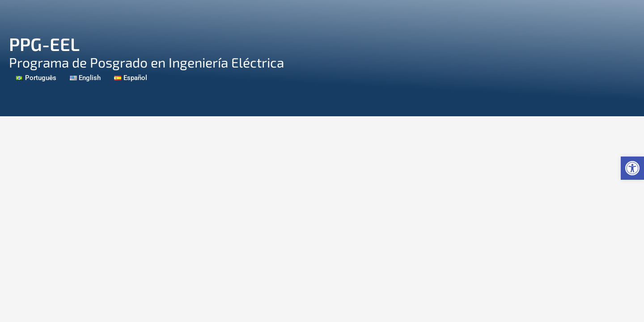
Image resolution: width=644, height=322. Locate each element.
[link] (632, 168)
